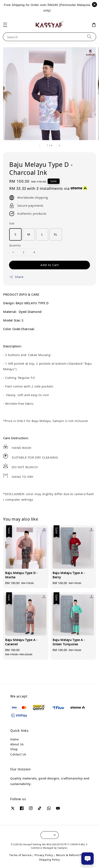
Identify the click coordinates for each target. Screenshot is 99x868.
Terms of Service (20, 855)
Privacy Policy (44, 855)
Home (14, 739)
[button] (5, 25)
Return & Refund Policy (72, 855)
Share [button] (16, 277)
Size (12, 223)
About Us (17, 744)
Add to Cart (50, 265)
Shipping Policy (49, 860)
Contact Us (18, 754)
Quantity (15, 245)
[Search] (89, 37)
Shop (14, 749)
